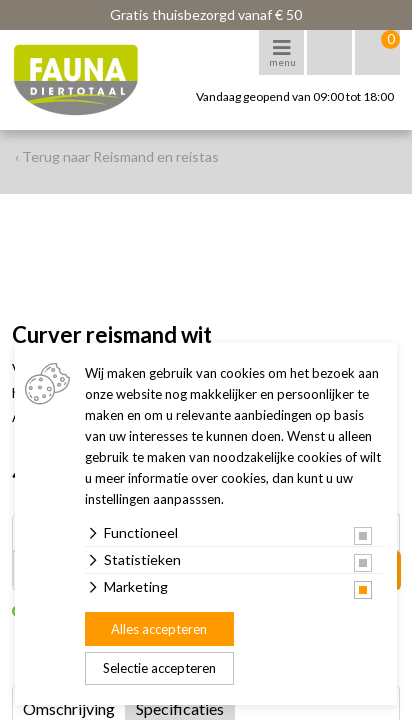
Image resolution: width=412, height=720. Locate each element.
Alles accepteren (159, 629)
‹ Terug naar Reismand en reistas (117, 156)
